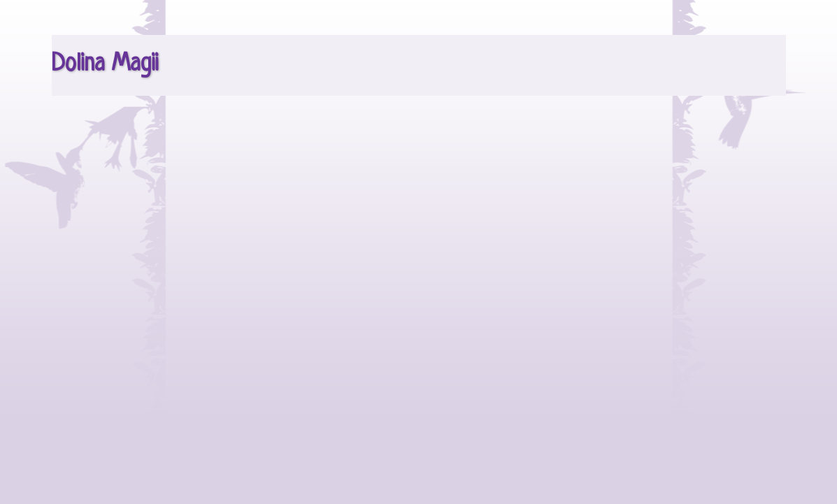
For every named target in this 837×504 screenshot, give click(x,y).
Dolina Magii (105, 64)
